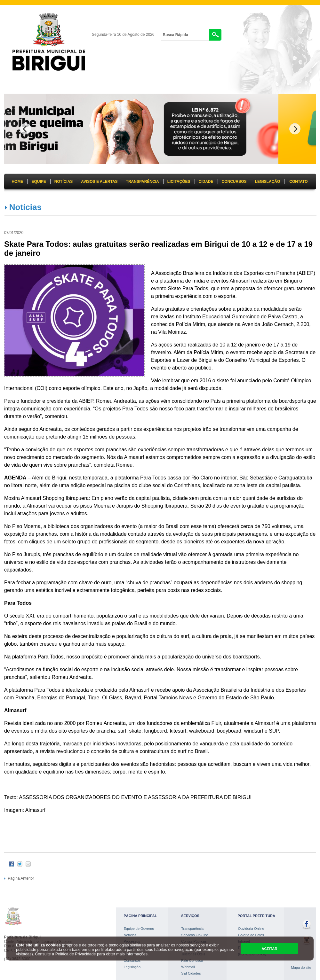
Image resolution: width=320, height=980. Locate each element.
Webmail (188, 967)
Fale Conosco (192, 961)
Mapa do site (301, 968)
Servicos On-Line (195, 935)
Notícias (25, 207)
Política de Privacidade (76, 954)
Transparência (192, 929)
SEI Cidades (191, 973)
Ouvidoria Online (251, 929)
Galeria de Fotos (251, 935)
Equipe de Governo (139, 929)
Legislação (132, 967)
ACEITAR (269, 949)
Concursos (132, 961)
